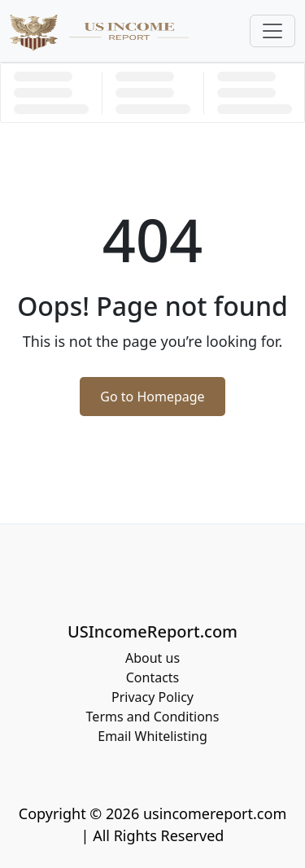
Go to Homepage (152, 397)
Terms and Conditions (153, 717)
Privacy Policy (152, 697)
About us (152, 658)
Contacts (153, 677)
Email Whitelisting (152, 736)
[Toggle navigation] (272, 31)
